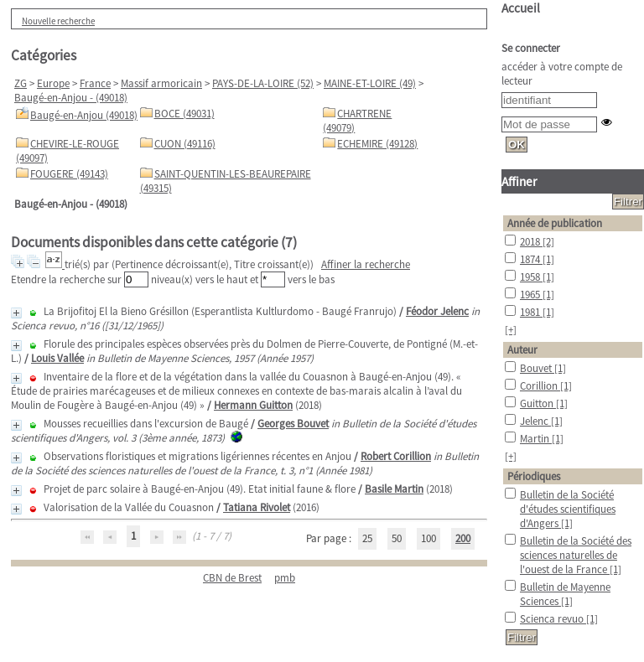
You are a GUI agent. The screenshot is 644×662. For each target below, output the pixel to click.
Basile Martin (394, 489)
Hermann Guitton (253, 405)
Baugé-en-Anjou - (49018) (71, 98)
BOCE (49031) (184, 114)
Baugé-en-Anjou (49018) (84, 115)
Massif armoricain (161, 83)
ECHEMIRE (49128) (377, 144)
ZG (21, 83)
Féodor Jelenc (437, 311)
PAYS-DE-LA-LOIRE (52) (263, 83)
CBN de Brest (232, 578)
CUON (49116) (185, 144)
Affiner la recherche (366, 264)
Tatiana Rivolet (257, 507)
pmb (285, 578)
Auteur (522, 350)
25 (367, 538)
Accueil (521, 8)
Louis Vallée (57, 358)
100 (428, 538)
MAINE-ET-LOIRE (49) (370, 83)
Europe (53, 83)
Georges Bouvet (293, 424)
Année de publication (555, 223)
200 (463, 538)
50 (397, 538)
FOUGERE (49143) (69, 174)
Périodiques (534, 476)
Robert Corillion (396, 456)
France (95, 83)
